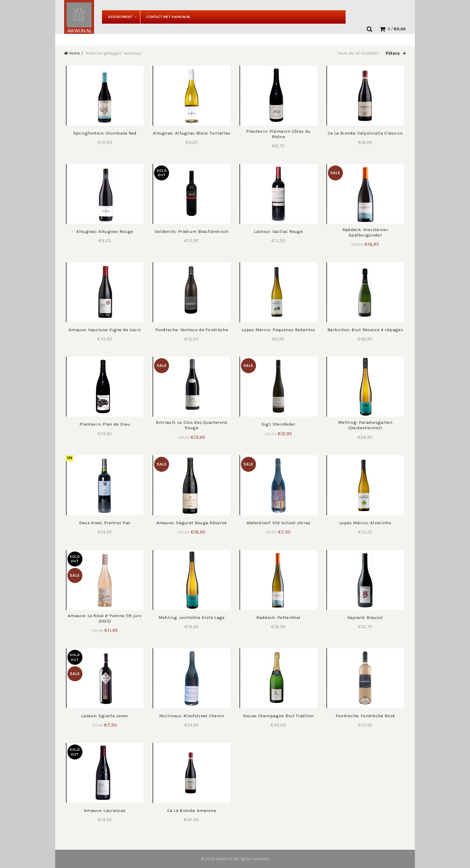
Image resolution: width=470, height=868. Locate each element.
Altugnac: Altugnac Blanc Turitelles (191, 133)
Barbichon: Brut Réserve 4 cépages (366, 330)
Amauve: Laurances (104, 810)
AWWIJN (224, 859)
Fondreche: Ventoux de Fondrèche (191, 330)
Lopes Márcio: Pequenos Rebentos (279, 330)
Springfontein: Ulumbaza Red (103, 133)
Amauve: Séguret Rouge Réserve (191, 523)
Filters (393, 53)
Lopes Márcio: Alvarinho (366, 523)
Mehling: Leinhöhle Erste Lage (191, 617)
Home (74, 53)
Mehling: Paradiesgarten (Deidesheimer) (366, 425)
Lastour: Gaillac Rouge (279, 231)
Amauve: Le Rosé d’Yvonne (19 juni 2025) (104, 618)
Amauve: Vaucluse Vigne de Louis (104, 330)
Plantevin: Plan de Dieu (104, 424)
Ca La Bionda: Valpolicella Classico (367, 133)
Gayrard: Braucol (366, 617)
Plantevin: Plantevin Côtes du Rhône (279, 134)
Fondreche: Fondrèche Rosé (367, 716)
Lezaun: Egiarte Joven (103, 716)
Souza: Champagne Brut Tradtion (279, 716)
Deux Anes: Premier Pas (103, 523)
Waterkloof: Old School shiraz (279, 523)
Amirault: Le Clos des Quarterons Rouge (191, 425)
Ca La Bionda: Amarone (191, 810)
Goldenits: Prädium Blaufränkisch (191, 231)
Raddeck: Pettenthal (279, 617)
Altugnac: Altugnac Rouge (103, 231)
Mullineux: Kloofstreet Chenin (191, 716)
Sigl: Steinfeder (279, 424)
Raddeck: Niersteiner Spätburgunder (366, 232)
